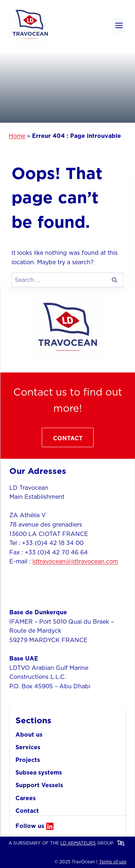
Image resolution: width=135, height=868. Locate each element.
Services (28, 747)
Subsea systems (39, 772)
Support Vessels (39, 785)
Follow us (30, 826)
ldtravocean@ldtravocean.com (75, 561)
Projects (28, 760)
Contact (27, 811)
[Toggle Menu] (119, 25)
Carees (26, 798)
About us (29, 734)
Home (17, 136)
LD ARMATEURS (78, 843)
